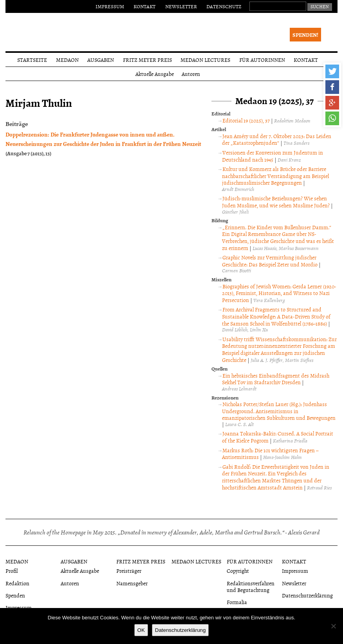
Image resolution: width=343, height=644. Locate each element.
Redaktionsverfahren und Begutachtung (251, 586)
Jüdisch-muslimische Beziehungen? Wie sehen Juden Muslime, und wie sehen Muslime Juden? (276, 202)
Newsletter (181, 6)
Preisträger (129, 571)
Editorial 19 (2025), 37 (246, 120)
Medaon (67, 60)
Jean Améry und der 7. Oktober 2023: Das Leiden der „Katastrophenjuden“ (277, 139)
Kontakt (144, 6)
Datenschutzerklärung (307, 595)
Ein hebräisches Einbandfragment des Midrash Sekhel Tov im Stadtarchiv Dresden (276, 379)
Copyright (238, 571)
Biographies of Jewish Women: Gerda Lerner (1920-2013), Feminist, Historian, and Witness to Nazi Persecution (279, 293)
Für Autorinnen (262, 60)
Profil (12, 571)
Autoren (191, 74)
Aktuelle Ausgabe (155, 74)
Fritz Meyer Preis (147, 60)
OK (141, 630)
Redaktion (17, 583)
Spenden (15, 595)
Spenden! (305, 35)
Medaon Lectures (205, 60)
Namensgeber (132, 583)
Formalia (237, 602)
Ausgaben (101, 60)
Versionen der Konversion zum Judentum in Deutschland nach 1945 (273, 156)
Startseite (32, 60)
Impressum (110, 6)
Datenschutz (224, 6)
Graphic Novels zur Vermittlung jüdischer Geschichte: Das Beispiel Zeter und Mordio (270, 261)
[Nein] (333, 626)
